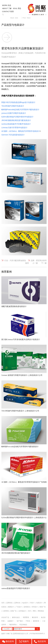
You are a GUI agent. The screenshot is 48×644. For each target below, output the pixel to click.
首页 (3, 603)
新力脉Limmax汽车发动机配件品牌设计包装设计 (21, 339)
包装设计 (39, 603)
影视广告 (14, 611)
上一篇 (35, 263)
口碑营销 (6, 611)
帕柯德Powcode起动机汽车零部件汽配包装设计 (20, 447)
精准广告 (43, 607)
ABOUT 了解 (7, 8)
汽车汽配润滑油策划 (18, 260)
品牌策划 (9, 603)
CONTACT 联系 (8, 12)
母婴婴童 (26, 617)
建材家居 (36, 621)
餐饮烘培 (35, 617)
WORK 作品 (7, 5)
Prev (24, 18)
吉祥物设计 (22, 611)
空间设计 (35, 607)
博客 (34, 611)
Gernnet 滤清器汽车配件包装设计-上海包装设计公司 (22, 375)
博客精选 (41, 611)
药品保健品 (23, 625)
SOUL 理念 (17, 8)
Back (12, 18)
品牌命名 (17, 603)
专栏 (30, 611)
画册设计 (11, 607)
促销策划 (27, 607)
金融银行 (10, 621)
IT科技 (28, 621)
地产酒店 (20, 621)
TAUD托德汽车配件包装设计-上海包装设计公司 (20, 411)
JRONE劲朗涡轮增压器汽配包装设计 (16, 553)
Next (29, 18)
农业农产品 (5, 617)
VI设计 (32, 603)
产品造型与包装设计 (13, 25)
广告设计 (19, 607)
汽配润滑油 (13, 625)
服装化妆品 (16, 617)
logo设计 (25, 603)
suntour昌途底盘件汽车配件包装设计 (16, 588)
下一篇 (44, 263)
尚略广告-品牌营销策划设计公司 (17, 634)
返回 (27, 263)
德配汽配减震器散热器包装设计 (14, 306)
